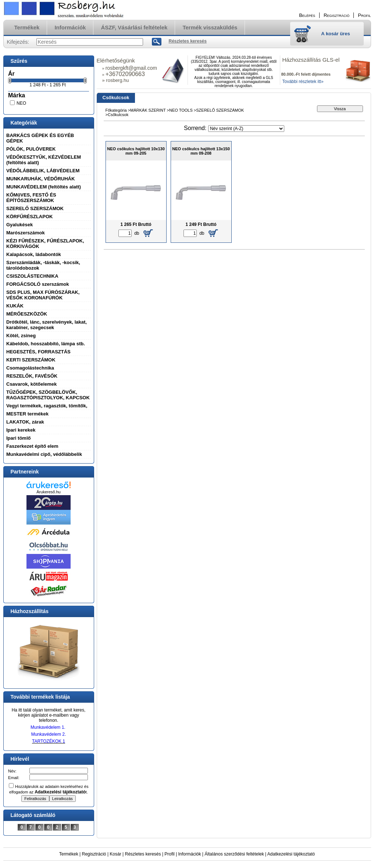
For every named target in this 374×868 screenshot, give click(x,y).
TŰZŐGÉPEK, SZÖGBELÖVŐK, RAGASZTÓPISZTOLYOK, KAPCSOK (48, 395)
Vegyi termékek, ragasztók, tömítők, (47, 406)
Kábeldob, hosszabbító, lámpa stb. (46, 344)
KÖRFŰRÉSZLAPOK (29, 217)
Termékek (69, 854)
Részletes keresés (143, 854)
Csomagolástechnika (30, 368)
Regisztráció (94, 854)
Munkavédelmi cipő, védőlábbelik (44, 454)
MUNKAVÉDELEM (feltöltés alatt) (44, 187)
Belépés (307, 15)
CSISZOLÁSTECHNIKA (32, 276)
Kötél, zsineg (21, 336)
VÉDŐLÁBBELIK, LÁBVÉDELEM (43, 171)
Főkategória (116, 110)
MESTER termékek (27, 414)
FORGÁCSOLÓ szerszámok (38, 284)
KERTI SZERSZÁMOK (31, 360)
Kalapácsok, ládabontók (34, 254)
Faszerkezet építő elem (32, 446)
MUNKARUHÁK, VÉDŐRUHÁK (40, 179)
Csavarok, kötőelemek (31, 384)
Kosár (115, 854)
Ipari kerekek (21, 430)
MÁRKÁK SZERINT (148, 110)
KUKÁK (15, 306)
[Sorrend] (246, 129)
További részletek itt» (303, 82)
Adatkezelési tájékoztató (291, 854)
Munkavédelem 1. (48, 727)
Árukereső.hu (48, 492)
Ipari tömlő (18, 438)
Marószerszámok (26, 233)
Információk (189, 854)
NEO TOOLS (181, 110)
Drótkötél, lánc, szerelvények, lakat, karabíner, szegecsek (47, 325)
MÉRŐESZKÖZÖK (27, 314)
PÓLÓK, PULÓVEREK (31, 149)
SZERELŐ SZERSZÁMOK (35, 208)
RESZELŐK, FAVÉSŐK (32, 376)
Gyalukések (19, 225)
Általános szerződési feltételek (234, 854)
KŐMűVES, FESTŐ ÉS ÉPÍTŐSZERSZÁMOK (31, 198)
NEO (21, 103)
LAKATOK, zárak (25, 422)
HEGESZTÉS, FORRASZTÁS (38, 352)
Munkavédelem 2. (49, 734)
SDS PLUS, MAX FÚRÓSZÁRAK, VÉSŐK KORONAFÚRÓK (43, 295)
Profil (169, 854)
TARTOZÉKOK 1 (49, 741)
